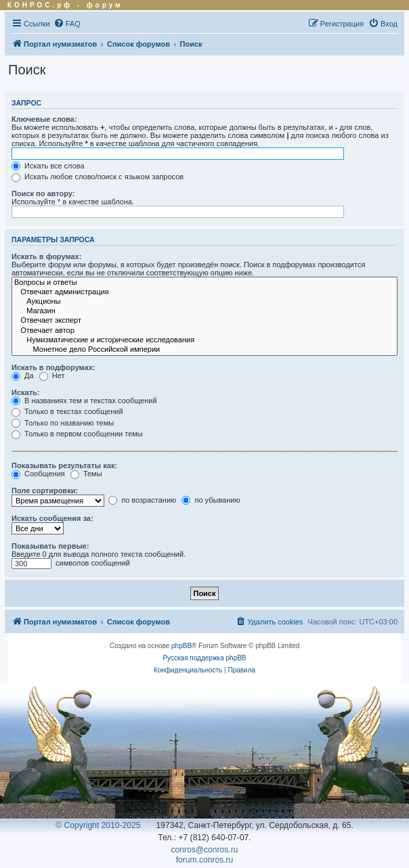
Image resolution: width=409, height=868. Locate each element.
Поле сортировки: (45, 490)
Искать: (25, 392)
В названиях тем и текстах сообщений (84, 401)
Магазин (204, 311)
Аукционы (204, 302)
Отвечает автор (204, 331)
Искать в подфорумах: (53, 367)
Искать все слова (48, 166)
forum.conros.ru (205, 860)
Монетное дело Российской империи (204, 350)
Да (23, 375)
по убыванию (211, 500)
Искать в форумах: (46, 256)
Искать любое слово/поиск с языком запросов (98, 177)
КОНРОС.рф (40, 5)
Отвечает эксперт (204, 321)
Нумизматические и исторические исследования (204, 340)
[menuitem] (67, 24)
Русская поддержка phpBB (204, 658)
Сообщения (38, 474)
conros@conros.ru (205, 850)
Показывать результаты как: (64, 465)
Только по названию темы (63, 423)
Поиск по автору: (43, 193)
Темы (86, 474)
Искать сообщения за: (52, 518)
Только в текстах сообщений (67, 411)
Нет (52, 375)
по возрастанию (142, 500)
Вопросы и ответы (204, 283)
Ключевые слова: (44, 119)
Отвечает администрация (204, 292)
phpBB (181, 646)
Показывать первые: (50, 546)
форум (105, 5)
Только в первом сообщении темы (77, 434)
